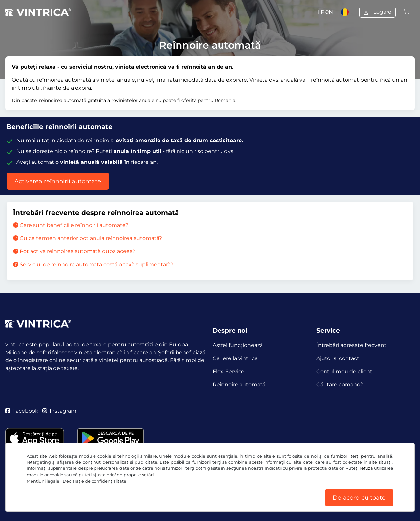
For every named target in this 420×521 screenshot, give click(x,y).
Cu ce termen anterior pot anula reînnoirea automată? (88, 238)
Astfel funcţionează (238, 345)
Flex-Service (229, 371)
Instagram (59, 411)
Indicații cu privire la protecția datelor (304, 468)
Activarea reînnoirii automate (58, 181)
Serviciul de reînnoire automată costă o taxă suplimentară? (93, 264)
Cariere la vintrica (235, 358)
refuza (366, 468)
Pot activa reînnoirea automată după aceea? (74, 251)
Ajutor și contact (338, 358)
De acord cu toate (359, 498)
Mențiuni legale (43, 481)
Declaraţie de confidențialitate (94, 481)
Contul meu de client (344, 371)
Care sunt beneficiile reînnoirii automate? (71, 225)
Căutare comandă (340, 385)
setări (148, 475)
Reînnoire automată (239, 385)
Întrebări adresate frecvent (351, 345)
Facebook (22, 411)
